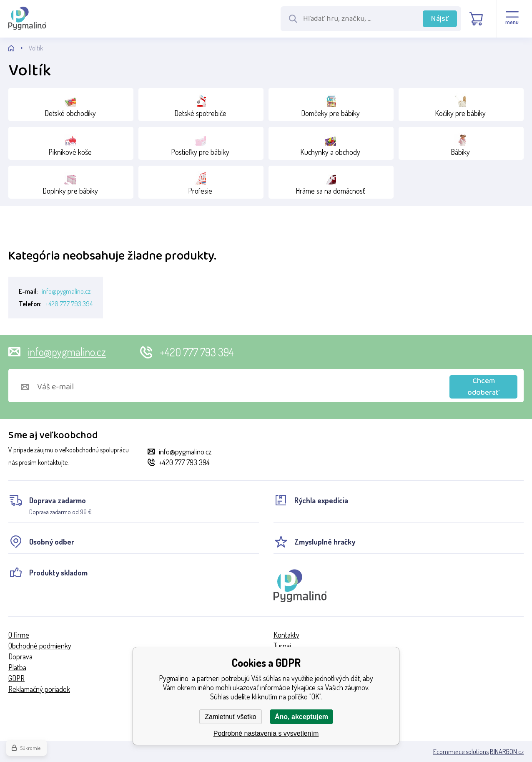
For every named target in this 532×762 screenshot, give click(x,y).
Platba (17, 667)
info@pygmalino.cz (66, 291)
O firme (19, 635)
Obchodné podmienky (40, 646)
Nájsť (440, 19)
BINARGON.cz (507, 752)
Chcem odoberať (483, 387)
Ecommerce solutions (461, 752)
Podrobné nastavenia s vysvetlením (266, 733)
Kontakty (286, 635)
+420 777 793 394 (69, 304)
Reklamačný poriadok (39, 689)
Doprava (20, 656)
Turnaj (282, 646)
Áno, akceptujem (301, 717)
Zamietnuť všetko (230, 717)
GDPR (16, 678)
